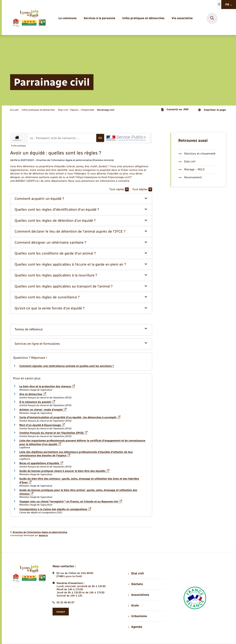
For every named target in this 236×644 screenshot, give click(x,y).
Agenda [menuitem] (135, 627)
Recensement (190, 177)
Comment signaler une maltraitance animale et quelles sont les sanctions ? (67, 366)
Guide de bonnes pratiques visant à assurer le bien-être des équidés (64, 471)
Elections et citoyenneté (197, 154)
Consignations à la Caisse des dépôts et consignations (55, 509)
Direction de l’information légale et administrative (40, 532)
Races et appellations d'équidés (41, 463)
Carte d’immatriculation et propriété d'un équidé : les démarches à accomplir (70, 417)
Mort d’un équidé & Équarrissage (42, 425)
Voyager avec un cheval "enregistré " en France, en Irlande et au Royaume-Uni (71, 502)
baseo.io (43, 535)
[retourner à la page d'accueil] (29, 18)
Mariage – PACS (191, 169)
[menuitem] (67, 18)
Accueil (14, 110)
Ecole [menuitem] (133, 605)
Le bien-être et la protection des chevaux (47, 386)
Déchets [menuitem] (136, 584)
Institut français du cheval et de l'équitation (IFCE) (53, 433)
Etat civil (187, 162)
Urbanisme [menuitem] (138, 616)
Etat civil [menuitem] (136, 573)
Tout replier (119, 189)
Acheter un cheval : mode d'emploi (43, 410)
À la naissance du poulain (37, 402)
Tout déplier (142, 189)
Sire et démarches (33, 394)
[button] (81, 199)
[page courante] (106, 110)
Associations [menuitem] (139, 595)
